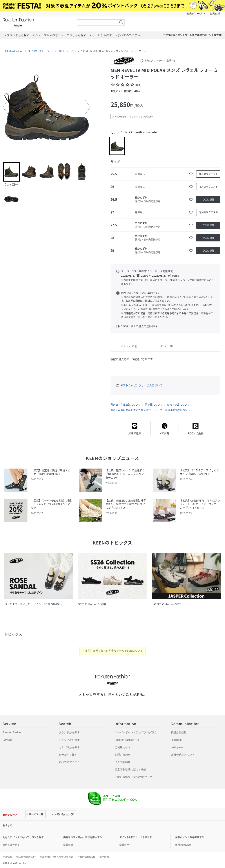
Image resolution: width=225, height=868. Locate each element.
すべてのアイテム (69, 762)
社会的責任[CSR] (86, 857)
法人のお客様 (123, 762)
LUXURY (7, 740)
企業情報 (7, 857)
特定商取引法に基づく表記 (131, 770)
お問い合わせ (123, 755)
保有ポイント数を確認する (190, 837)
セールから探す (68, 755)
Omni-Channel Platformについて (134, 777)
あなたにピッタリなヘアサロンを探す (23, 837)
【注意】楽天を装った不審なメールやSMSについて (113, 651)
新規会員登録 (179, 732)
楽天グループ (194, 14)
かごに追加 (208, 200)
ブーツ (70, 51)
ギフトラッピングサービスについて (141, 385)
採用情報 (104, 857)
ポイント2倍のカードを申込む (136, 837)
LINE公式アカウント (183, 755)
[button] (5, 107)
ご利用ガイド (123, 747)
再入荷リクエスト (208, 174)
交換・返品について (178, 405)
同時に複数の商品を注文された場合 (131, 410)
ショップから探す (69, 740)
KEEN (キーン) (35, 51)
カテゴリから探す (69, 747)
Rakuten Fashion (37, 23)
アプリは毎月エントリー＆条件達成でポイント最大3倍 (193, 35)
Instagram (177, 747)
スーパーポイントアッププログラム (136, 732)
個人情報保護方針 (26, 857)
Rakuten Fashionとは (127, 740)
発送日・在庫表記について (126, 405)
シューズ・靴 (54, 51)
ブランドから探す (69, 732)
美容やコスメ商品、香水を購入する (83, 837)
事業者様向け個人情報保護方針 (56, 857)
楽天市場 (215, 14)
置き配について (154, 405)
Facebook (176, 740)
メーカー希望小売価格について (173, 410)
